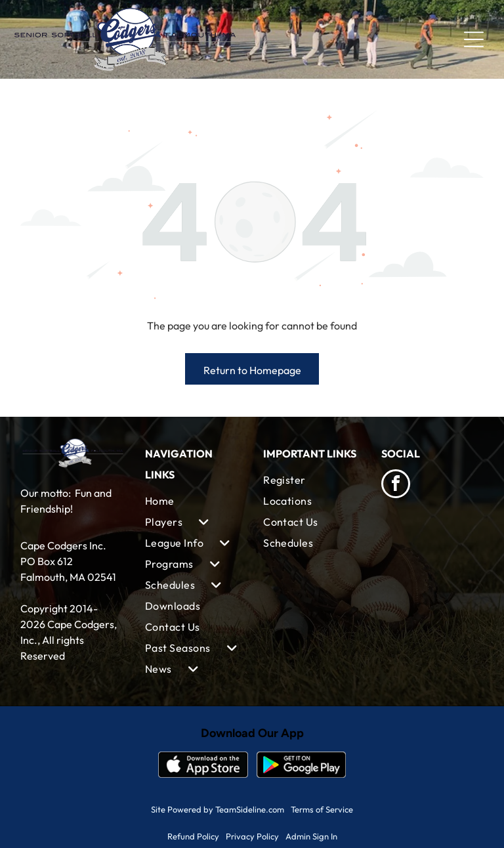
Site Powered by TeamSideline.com (218, 809)
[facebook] (396, 485)
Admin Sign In (311, 836)
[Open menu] (474, 39)
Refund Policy (193, 836)
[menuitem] (193, 501)
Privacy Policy (252, 836)
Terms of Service (322, 809)
